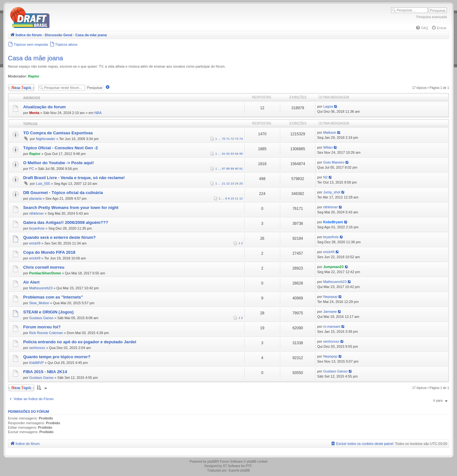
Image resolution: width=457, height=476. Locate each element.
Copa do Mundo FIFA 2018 (49, 252)
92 (228, 154)
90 (237, 168)
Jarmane (330, 312)
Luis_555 (43, 184)
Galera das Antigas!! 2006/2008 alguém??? (66, 222)
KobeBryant (333, 222)
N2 (325, 177)
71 (228, 139)
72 (232, 139)
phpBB (212, 462)
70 (224, 139)
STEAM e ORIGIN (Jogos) (48, 312)
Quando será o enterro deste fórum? (60, 237)
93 (232, 154)
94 (237, 154)
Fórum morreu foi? (42, 327)
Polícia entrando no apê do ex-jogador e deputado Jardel (80, 342)
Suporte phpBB (239, 470)
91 (224, 154)
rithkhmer (36, 213)
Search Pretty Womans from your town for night (71, 208)
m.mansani (332, 326)
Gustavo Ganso (41, 318)
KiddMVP (36, 363)
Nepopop (330, 297)
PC (32, 169)
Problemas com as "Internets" (53, 297)
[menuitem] (422, 28)
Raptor (34, 76)
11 (237, 198)
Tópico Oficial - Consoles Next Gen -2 (60, 148)
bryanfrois (37, 228)
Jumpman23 (333, 267)
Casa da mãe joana (35, 58)
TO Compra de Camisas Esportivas (58, 133)
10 (232, 198)
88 (228, 168)
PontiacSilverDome (45, 273)
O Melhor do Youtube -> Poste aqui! (59, 163)
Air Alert (31, 282)
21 (224, 183)
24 (237, 183)
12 (241, 198)
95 (241, 154)
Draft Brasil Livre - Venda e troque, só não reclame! (74, 178)
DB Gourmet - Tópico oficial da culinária (63, 193)
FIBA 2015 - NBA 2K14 (45, 372)
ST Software (232, 466)
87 (224, 168)
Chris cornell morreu (44, 267)
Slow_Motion (39, 303)
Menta (34, 113)
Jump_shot (332, 192)
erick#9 (35, 243)
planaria (35, 198)
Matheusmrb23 (41, 288)
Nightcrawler (46, 139)
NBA (98, 113)
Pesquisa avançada (432, 17)
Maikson (330, 132)
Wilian (328, 147)
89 (232, 168)
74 (241, 139)
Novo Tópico (21, 88)
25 (241, 183)
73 (237, 139)
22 (228, 183)
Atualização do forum (44, 107)
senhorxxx (37, 348)
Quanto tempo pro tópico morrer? (57, 357)
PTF (249, 466)
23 (232, 183)
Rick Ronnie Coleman (46, 333)
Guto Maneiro (334, 162)
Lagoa (328, 106)
